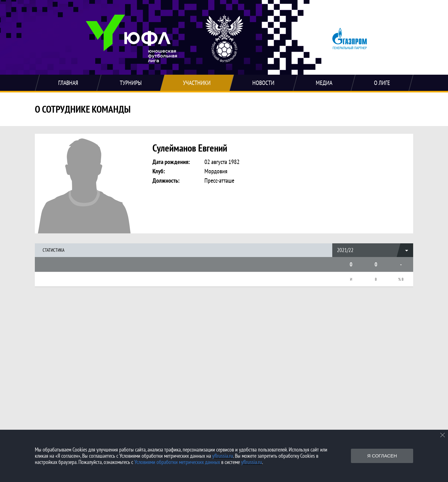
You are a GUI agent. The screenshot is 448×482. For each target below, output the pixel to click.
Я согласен (382, 456)
